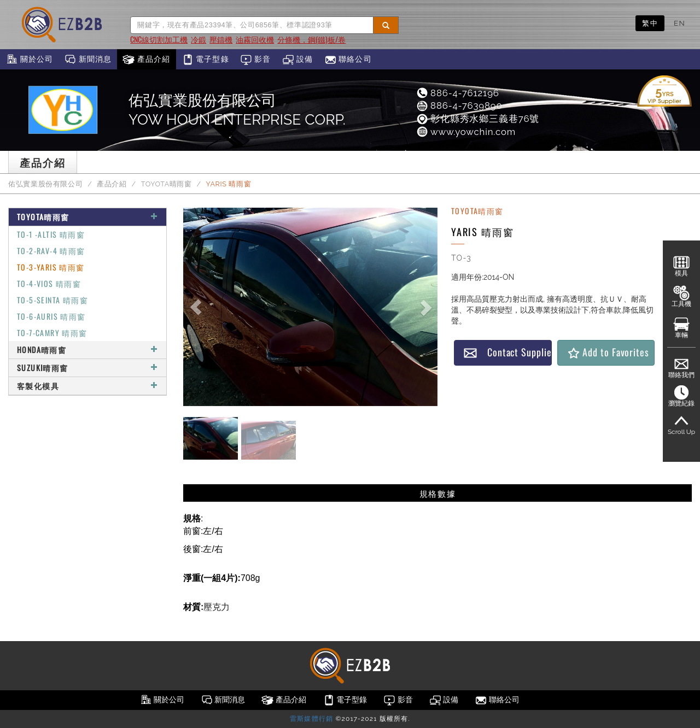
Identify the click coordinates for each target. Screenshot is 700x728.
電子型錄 (205, 60)
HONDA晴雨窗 (87, 350)
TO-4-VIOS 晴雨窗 (49, 283)
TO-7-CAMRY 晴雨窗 (52, 333)
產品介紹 (146, 60)
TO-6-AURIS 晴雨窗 (51, 316)
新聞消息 (88, 60)
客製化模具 (87, 386)
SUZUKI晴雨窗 (87, 368)
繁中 (650, 23)
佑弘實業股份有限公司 (45, 184)
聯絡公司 (348, 60)
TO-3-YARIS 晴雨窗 (51, 267)
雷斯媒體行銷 (311, 719)
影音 (256, 60)
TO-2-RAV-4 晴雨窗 (51, 251)
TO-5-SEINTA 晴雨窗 (52, 300)
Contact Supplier (507, 352)
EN (679, 23)
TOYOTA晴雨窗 (167, 184)
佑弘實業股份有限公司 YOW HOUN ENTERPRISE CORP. (237, 110)
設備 (298, 60)
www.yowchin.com (466, 132)
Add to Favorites (608, 352)
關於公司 (29, 60)
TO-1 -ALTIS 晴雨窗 (51, 234)
